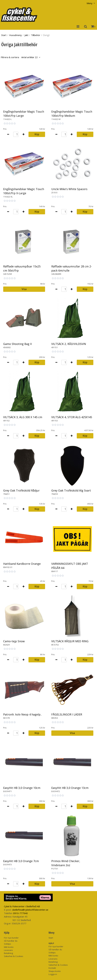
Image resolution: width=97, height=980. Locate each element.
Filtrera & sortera (19, 57)
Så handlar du (11, 941)
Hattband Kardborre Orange (22, 564)
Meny (90, 3)
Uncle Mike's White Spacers (69, 189)
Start (4, 35)
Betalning (8, 953)
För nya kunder (11, 938)
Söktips (7, 944)
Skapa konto (55, 971)
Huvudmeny (15, 35)
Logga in (53, 974)
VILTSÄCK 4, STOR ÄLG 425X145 (72, 417)
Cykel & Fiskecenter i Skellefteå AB (22, 906)
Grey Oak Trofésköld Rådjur (21, 490)
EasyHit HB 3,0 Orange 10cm (22, 788)
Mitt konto (9, 947)
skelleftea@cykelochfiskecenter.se (30, 910)
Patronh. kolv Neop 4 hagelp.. (22, 714)
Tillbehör (36, 35)
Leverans (8, 950)
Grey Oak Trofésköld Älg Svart (71, 490)
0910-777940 (20, 913)
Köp (37, 134)
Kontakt (52, 968)
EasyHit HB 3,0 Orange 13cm (70, 788)
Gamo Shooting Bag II (17, 344)
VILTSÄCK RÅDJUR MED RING (70, 641)
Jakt (26, 35)
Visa (24, 289)
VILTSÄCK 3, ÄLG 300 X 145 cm (23, 417)
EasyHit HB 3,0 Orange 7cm (21, 861)
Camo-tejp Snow (14, 641)
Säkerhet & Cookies (14, 956)
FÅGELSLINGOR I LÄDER (67, 714)
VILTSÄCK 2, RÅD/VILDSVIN (69, 344)
